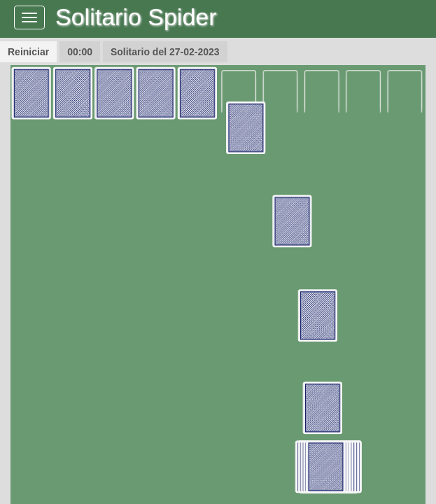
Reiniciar (28, 52)
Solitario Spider (136, 17)
